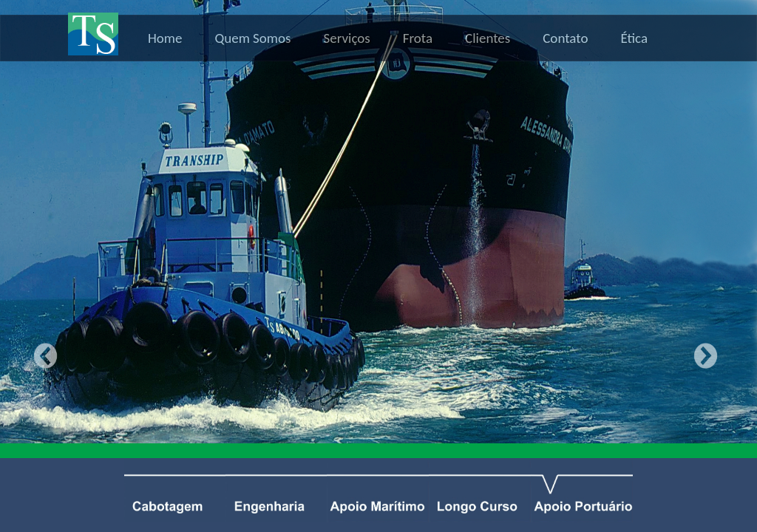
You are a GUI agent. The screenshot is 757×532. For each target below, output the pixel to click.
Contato (565, 38)
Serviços (347, 38)
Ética (634, 38)
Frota (418, 38)
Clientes (488, 38)
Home (165, 38)
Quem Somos (252, 38)
